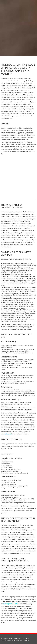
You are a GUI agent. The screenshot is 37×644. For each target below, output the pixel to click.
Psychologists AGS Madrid (10, 604)
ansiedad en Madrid (7, 434)
